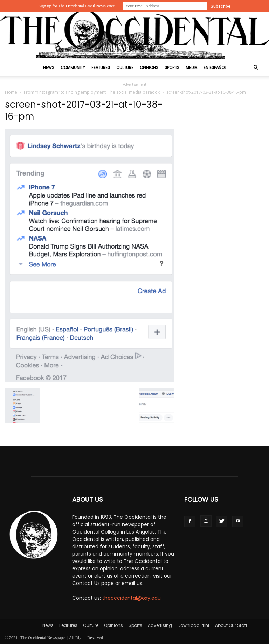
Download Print (194, 625)
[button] (256, 68)
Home (11, 92)
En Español (215, 67)
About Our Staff (231, 625)
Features (101, 67)
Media (191, 67)
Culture (125, 67)
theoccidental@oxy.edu (132, 598)
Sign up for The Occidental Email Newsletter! (77, 6)
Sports (172, 67)
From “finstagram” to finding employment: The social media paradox (92, 92)
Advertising (160, 625)
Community (73, 67)
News (49, 67)
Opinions (149, 67)
